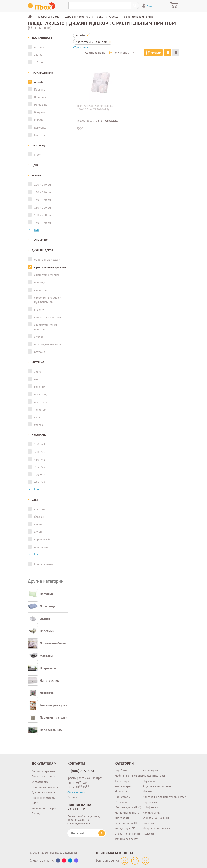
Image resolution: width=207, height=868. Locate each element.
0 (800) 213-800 (81, 771)
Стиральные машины (156, 818)
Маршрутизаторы (154, 776)
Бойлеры (148, 823)
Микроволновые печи (156, 828)
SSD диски (121, 802)
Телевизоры (122, 781)
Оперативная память (128, 834)
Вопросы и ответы (43, 776)
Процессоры (122, 797)
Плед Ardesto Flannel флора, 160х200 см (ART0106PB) (95, 108)
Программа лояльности (46, 787)
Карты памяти (152, 802)
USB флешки (150, 807)
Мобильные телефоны (129, 776)
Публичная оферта (44, 798)
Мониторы (121, 791)
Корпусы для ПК (125, 828)
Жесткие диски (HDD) (128, 807)
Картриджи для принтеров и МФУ (164, 797)
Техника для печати (127, 839)
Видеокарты (122, 818)
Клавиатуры (150, 770)
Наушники (149, 781)
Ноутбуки (121, 770)
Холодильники (152, 813)
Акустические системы (157, 786)
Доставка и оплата (43, 792)
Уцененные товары (44, 808)
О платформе (40, 782)
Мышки (147, 791)
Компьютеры (123, 786)
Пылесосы (149, 834)
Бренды (37, 813)
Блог (35, 803)
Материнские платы (127, 813)
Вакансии (73, 797)
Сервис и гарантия (43, 771)
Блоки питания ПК (126, 823)
